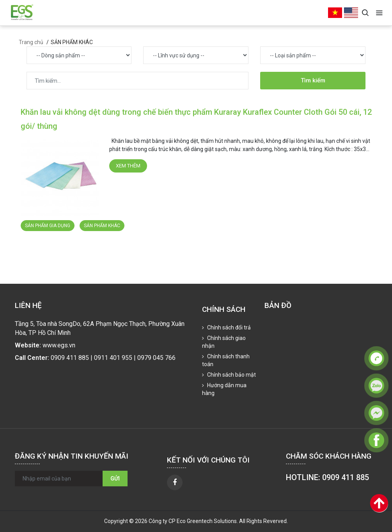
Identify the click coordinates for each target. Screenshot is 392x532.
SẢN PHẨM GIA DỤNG (48, 226)
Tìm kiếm (313, 80)
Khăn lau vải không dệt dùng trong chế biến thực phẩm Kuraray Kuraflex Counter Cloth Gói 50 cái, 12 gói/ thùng (196, 119)
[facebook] (175, 482)
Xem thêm (128, 166)
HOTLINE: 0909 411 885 (327, 477)
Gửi (115, 479)
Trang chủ (31, 42)
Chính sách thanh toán (226, 360)
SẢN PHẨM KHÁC (102, 226)
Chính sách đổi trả (228, 327)
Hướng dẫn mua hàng (224, 389)
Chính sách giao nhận (224, 342)
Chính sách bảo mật (231, 375)
